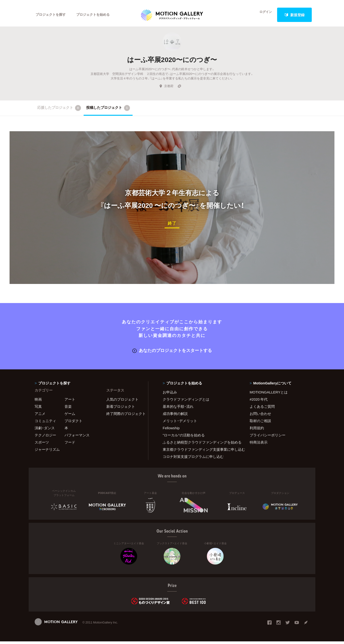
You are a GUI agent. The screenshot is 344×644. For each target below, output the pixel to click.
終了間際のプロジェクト (124, 416)
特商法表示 (259, 445)
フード (70, 445)
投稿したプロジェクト (108, 111)
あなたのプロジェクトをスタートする (172, 353)
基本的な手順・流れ (178, 409)
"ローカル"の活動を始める (184, 437)
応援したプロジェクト (59, 111)
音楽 (68, 409)
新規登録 (295, 15)
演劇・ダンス (45, 430)
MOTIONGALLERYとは (269, 394)
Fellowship (171, 430)
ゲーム (70, 416)
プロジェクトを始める (97, 15)
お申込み (170, 394)
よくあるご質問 (262, 409)
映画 (38, 402)
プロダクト (73, 423)
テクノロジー (45, 437)
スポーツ (42, 445)
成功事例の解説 (175, 416)
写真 (38, 409)
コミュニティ (45, 423)
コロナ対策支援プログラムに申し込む (193, 459)
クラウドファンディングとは (186, 402)
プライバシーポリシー (268, 437)
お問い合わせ (260, 416)
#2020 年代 (259, 402)
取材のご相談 (260, 423)
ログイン (263, 15)
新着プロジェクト (121, 409)
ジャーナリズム (47, 452)
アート (70, 402)
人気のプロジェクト (122, 402)
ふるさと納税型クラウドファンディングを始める (200, 445)
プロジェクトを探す (52, 15)
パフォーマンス (77, 437)
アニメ (40, 416)
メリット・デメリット (180, 423)
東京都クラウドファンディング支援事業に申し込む (200, 452)
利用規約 (257, 430)
